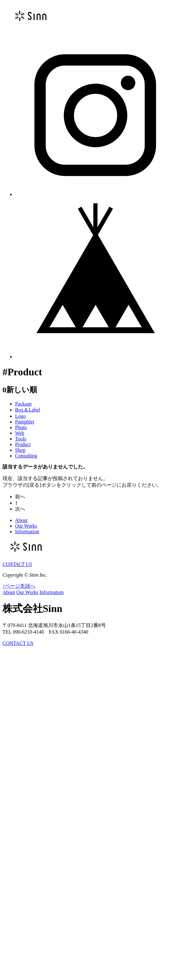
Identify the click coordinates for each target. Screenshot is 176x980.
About (21, 520)
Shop (20, 450)
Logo (20, 416)
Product (23, 444)
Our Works (26, 526)
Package (23, 404)
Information (27, 532)
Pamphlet (25, 422)
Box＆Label (27, 410)
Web (20, 433)
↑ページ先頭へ (19, 586)
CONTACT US (17, 564)
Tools (21, 439)
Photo (21, 427)
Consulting (26, 456)
